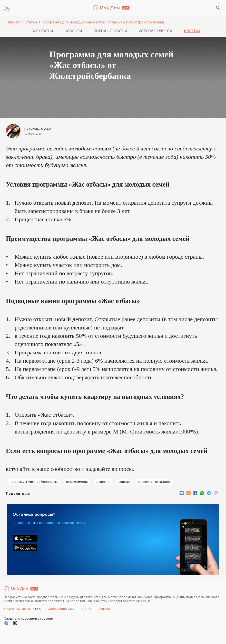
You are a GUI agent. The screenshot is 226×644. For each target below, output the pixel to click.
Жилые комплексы (18, 609)
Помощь (105, 609)
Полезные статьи (110, 31)
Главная (13, 22)
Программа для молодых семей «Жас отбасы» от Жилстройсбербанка (103, 22)
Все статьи (42, 31)
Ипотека (192, 31)
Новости (73, 31)
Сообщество (57, 609)
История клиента (156, 31)
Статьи (31, 22)
